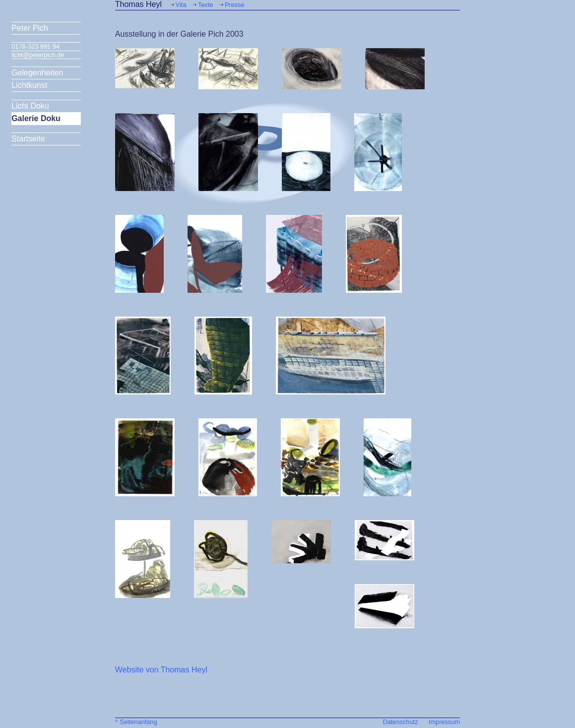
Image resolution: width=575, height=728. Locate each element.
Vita (181, 5)
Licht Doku (30, 106)
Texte (206, 5)
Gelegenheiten (37, 73)
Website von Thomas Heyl (161, 670)
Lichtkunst (29, 85)
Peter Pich (30, 28)
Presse (235, 5)
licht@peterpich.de (38, 55)
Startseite (28, 139)
